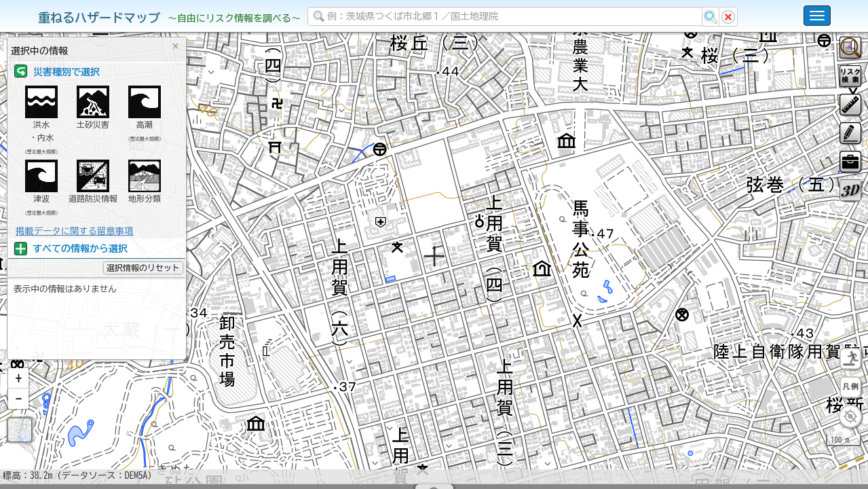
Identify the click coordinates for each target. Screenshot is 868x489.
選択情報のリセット (143, 268)
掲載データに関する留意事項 (74, 231)
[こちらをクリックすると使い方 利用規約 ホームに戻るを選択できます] (817, 16)
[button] (18, 414)
